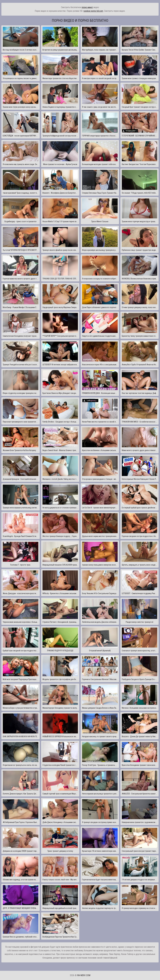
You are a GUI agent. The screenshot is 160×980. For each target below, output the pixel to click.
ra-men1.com (84, 975)
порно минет (87, 7)
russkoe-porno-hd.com (93, 11)
